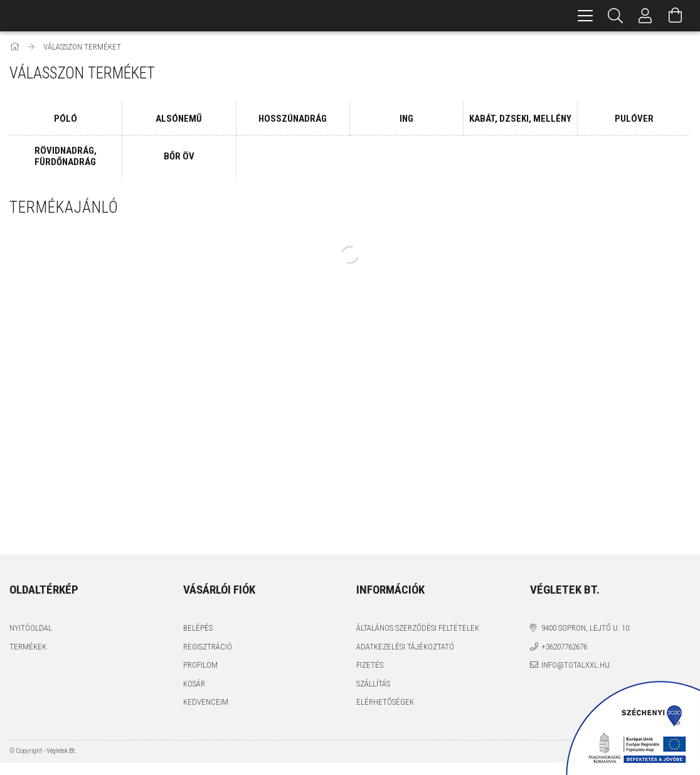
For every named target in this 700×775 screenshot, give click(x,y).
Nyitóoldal (31, 628)
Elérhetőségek (385, 702)
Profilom (200, 665)
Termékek (28, 647)
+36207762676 (564, 647)
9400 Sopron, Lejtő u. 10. (586, 628)
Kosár (194, 684)
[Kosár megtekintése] (676, 16)
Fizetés (370, 665)
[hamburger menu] (585, 16)
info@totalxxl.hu (575, 665)
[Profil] (645, 16)
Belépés (198, 628)
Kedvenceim (206, 702)
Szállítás (373, 684)
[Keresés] (615, 16)
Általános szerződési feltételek (418, 628)
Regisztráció (208, 647)
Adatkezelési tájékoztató (405, 647)
